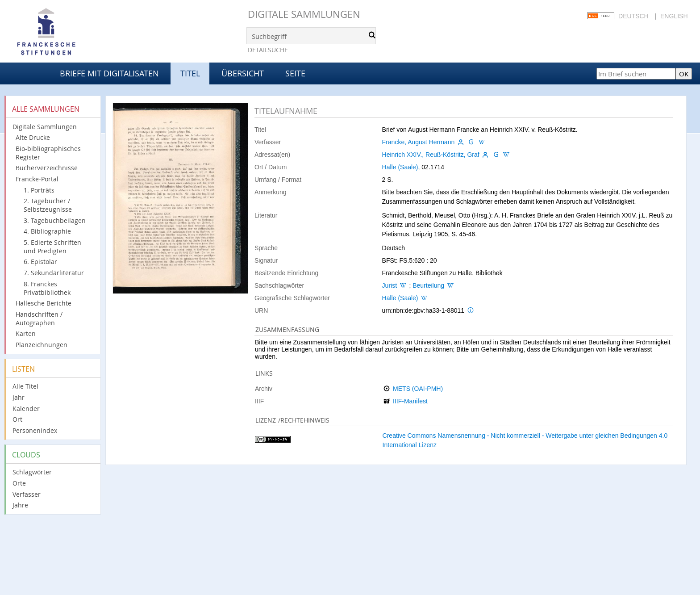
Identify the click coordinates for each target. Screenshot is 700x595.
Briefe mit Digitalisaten (109, 73)
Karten (26, 333)
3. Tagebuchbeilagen (55, 220)
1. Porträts (39, 190)
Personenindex (35, 430)
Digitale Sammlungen (304, 14)
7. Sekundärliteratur (54, 273)
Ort (17, 419)
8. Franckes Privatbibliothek (47, 288)
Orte (19, 483)
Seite (295, 73)
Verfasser (27, 494)
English (674, 16)
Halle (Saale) (400, 167)
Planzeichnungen (42, 345)
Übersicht (243, 73)
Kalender (26, 409)
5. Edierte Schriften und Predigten (52, 247)
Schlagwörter (32, 472)
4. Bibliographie (47, 231)
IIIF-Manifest (410, 401)
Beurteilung (428, 285)
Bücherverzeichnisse (47, 168)
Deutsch (633, 16)
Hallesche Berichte (44, 303)
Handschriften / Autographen (39, 318)
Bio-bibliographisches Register (48, 153)
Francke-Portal (37, 179)
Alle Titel (25, 386)
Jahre (20, 505)
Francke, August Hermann (419, 142)
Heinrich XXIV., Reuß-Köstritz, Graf (431, 155)
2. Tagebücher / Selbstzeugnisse (48, 205)
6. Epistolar (40, 262)
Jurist (390, 285)
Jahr (19, 397)
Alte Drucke (33, 137)
